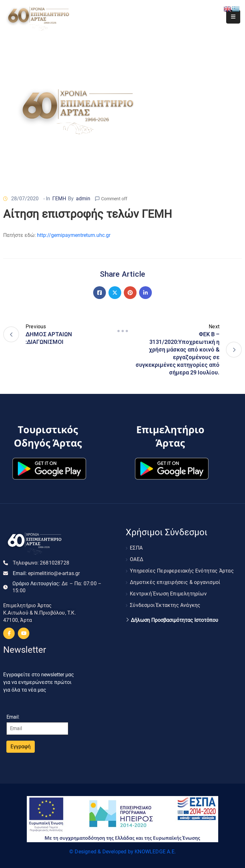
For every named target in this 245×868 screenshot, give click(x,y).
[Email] (37, 729)
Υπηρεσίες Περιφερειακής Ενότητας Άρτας (182, 571)
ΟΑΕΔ (137, 559)
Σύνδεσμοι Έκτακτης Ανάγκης (165, 605)
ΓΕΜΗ (59, 199)
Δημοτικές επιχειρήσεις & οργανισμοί (175, 582)
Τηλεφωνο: (41, 563)
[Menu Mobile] (233, 17)
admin (83, 199)
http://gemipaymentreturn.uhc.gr (74, 235)
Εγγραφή (21, 747)
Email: (46, 573)
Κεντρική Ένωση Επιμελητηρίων (168, 594)
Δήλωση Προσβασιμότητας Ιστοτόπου (174, 620)
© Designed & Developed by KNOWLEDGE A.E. (122, 852)
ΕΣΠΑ (136, 548)
